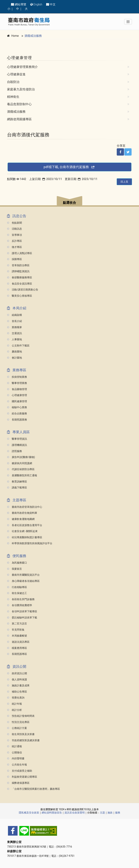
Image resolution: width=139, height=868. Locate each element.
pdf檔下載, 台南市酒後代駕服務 (69, 167)
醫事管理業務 (17, 383)
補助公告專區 (17, 692)
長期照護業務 (17, 420)
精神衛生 (13, 97)
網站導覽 (20, 4)
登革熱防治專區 (18, 265)
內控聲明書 (16, 759)
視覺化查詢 (16, 698)
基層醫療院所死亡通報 (22, 475)
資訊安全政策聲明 (75, 813)
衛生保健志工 (17, 593)
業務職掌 (14, 327)
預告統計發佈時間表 (21, 716)
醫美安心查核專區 (20, 296)
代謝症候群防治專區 (21, 469)
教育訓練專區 (17, 482)
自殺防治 (13, 82)
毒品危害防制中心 (19, 104)
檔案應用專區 (17, 648)
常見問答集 (16, 630)
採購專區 (14, 259)
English (38, 4)
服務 (118, 813)
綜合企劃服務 (17, 414)
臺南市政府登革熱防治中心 (25, 507)
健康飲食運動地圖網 (21, 519)
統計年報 (14, 704)
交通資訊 (14, 333)
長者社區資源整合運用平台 (25, 525)
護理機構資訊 (17, 445)
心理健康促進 (16, 74)
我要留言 (14, 569)
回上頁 (124, 182)
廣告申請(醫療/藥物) (21, 457)
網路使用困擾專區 (19, 119)
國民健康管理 (17, 401)
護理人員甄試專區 (20, 253)
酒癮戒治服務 (33, 36)
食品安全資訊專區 (20, 284)
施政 (110, 813)
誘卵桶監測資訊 (18, 271)
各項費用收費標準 (20, 605)
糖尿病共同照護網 (20, 463)
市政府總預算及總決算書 (23, 740)
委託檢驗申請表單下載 (22, 618)
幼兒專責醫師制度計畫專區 (25, 537)
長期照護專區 (17, 654)
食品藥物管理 (17, 389)
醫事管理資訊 (17, 439)
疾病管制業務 (17, 377)
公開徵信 (14, 753)
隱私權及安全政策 (29, 813)
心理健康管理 (17, 395)
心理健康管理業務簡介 (22, 67)
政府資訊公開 (17, 673)
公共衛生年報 (17, 765)
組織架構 (14, 315)
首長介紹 (14, 321)
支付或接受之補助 (20, 771)
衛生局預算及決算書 (21, 734)
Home (15, 36)
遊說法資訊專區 (18, 642)
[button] (69, 201)
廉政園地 (14, 352)
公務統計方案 (17, 728)
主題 (102, 813)
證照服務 (14, 451)
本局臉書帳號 (17, 636)
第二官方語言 (17, 624)
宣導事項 (14, 235)
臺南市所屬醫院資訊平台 (23, 575)
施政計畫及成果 (18, 686)
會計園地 (14, 358)
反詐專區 (14, 241)
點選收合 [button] (69, 203)
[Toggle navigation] (128, 22)
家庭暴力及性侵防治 (21, 89)
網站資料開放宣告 (52, 813)
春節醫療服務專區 (20, 278)
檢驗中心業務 (17, 407)
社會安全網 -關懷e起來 (22, 531)
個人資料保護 (17, 680)
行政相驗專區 (17, 587)
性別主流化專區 (18, 722)
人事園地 (14, 339)
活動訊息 (14, 229)
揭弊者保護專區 (18, 783)
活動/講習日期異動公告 (23, 290)
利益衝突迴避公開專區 (22, 777)
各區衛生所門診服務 (21, 599)
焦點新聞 (14, 223)
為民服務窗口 (17, 563)
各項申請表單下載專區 (22, 611)
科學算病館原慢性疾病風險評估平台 (30, 543)
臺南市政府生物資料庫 (22, 513)
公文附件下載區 (18, 346)
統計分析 (14, 710)
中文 (53, 4)
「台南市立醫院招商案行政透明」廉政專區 (33, 789)
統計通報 (14, 746)
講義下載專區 (17, 488)
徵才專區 (14, 247)
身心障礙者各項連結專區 (23, 581)
